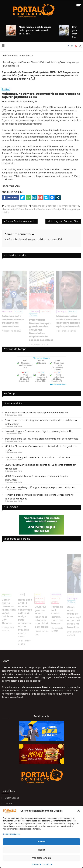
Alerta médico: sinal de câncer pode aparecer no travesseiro (36, 413)
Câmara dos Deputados (45, 206)
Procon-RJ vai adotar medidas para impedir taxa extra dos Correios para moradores (22, 221)
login (29, 239)
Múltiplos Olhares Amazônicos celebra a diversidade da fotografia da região (41, 448)
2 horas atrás (25, 34)
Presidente (31, 209)
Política (20, 209)
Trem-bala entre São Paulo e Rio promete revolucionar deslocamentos (41, 439)
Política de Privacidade (42, 864)
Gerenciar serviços (11, 834)
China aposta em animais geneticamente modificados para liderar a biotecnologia (41, 422)
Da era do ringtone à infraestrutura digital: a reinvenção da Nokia (39, 431)
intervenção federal (69, 206)
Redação (32, 101)
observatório (9, 209)
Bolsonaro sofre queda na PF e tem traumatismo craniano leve (37, 457)
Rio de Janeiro (45, 209)
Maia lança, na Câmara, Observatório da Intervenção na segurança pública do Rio (65, 221)
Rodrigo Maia (60, 209)
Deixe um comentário (16, 206)
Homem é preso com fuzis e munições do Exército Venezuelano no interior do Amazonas (39, 497)
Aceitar (41, 842)
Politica (6, 89)
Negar (41, 850)
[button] (79, 811)
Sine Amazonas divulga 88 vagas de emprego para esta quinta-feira (41, 487)
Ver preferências (41, 858)
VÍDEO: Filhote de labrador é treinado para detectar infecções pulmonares (37, 478)
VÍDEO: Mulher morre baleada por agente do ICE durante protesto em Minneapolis (41, 467)
